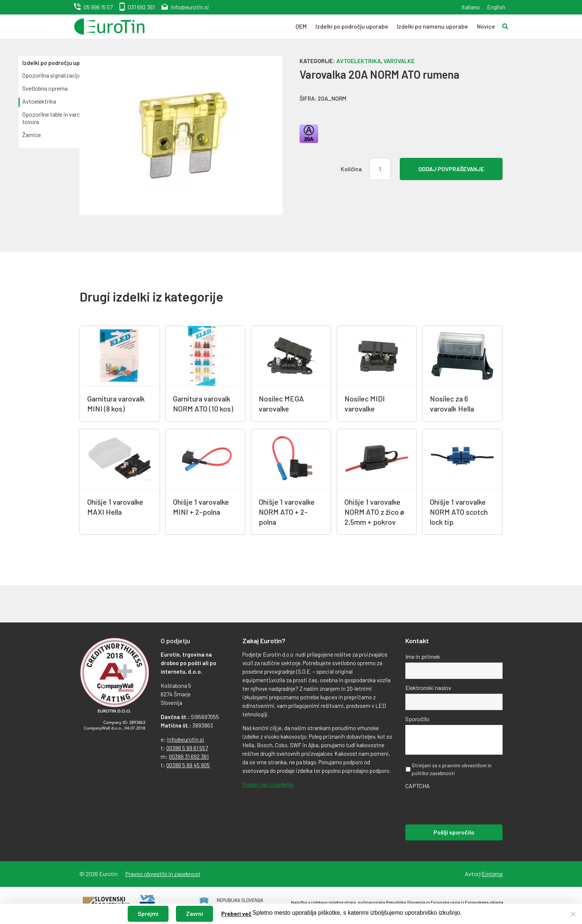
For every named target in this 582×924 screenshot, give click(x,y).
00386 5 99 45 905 (188, 765)
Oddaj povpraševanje (451, 169)
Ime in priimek (423, 656)
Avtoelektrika (39, 101)
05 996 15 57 (98, 7)
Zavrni (194, 913)
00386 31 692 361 (189, 757)
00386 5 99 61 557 (187, 748)
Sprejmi (148, 913)
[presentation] (462, 806)
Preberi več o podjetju (268, 784)
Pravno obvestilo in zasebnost (163, 874)
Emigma (492, 874)
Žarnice (32, 135)
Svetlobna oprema (45, 88)
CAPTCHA (418, 786)
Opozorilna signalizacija (52, 75)
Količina (351, 169)
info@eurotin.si (190, 7)
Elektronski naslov (428, 688)
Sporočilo (417, 719)
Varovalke (399, 61)
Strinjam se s (452, 769)
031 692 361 (141, 7)
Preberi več (236, 913)
